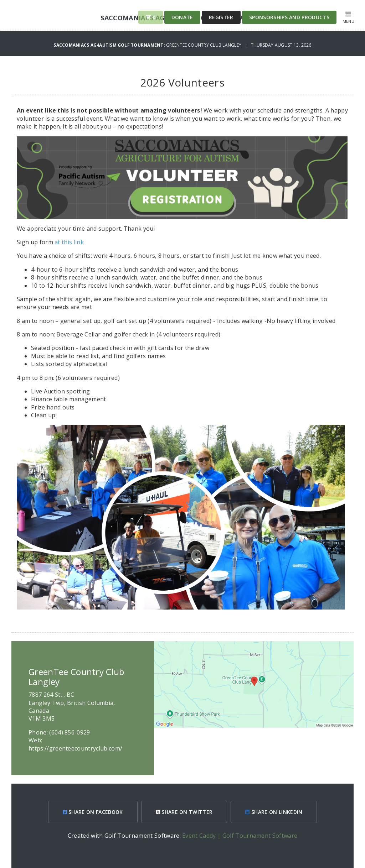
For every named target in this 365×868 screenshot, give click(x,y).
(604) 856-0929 (70, 732)
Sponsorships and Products (289, 17)
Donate (182, 17)
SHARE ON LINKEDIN (274, 812)
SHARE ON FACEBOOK (93, 812)
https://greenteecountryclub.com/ (75, 748)
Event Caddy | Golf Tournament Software (240, 836)
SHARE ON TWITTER (184, 812)
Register (221, 17)
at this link (69, 242)
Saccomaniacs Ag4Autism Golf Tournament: (110, 45)
